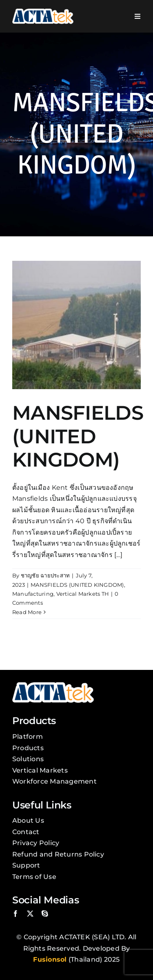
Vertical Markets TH (83, 594)
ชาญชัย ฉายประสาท (45, 575)
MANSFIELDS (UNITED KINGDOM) (78, 436)
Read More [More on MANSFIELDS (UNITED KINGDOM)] (27, 612)
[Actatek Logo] (43, 12)
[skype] (45, 914)
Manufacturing (33, 594)
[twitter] (30, 914)
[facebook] (16, 914)
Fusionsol (50, 959)
